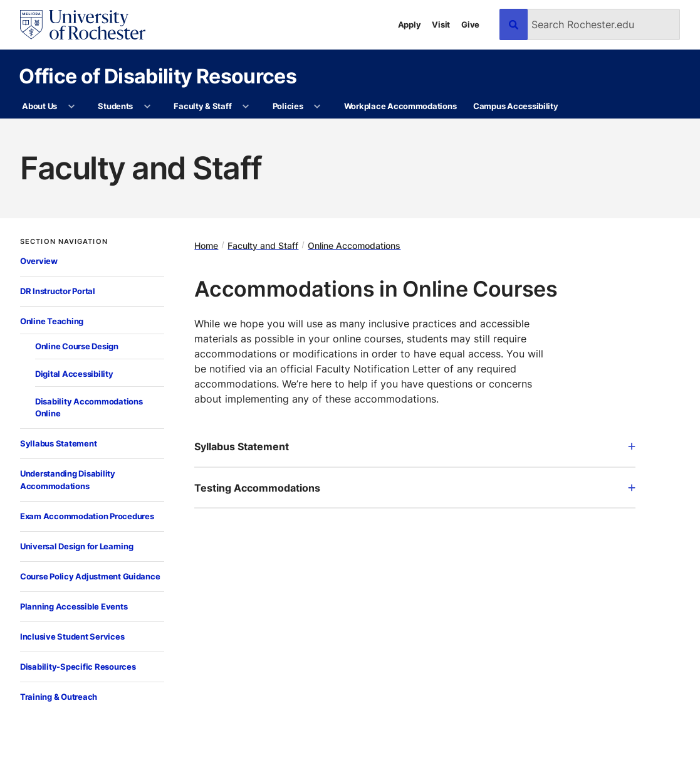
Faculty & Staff (202, 106)
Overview (39, 261)
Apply (410, 24)
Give (470, 24)
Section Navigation (64, 242)
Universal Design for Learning (76, 546)
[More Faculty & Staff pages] (246, 107)
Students (115, 106)
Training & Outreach (59, 697)
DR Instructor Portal (58, 291)
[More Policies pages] (317, 107)
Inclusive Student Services (72, 636)
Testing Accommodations (415, 488)
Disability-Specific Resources (78, 667)
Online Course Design (77, 346)
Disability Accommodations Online (89, 408)
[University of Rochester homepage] (83, 25)
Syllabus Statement (58, 443)
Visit (441, 24)
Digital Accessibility (74, 374)
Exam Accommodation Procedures (87, 516)
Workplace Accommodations (400, 106)
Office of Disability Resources (158, 76)
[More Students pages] (147, 107)
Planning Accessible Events (74, 606)
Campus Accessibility (516, 106)
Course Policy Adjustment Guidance (90, 576)
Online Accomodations (354, 245)
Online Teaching (52, 321)
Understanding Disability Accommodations (68, 480)
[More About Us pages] (71, 107)
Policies (288, 106)
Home (206, 245)
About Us (39, 106)
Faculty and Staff (263, 245)
